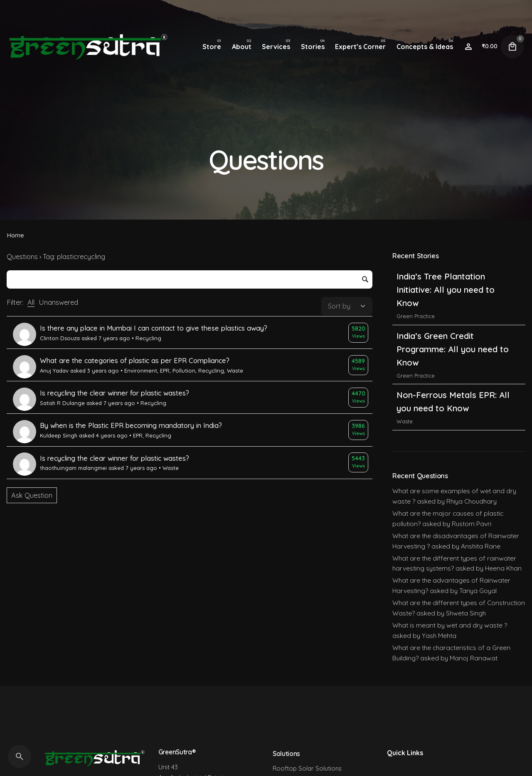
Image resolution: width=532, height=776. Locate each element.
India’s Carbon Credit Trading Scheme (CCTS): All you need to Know (454, 276)
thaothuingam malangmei (73, 468)
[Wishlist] (468, 47)
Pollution (184, 371)
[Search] (20, 756)
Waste (235, 371)
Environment (141, 371)
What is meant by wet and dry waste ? (450, 625)
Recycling (148, 338)
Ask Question (32, 495)
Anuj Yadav (54, 371)
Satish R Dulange (62, 403)
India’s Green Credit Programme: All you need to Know (453, 395)
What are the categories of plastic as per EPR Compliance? (135, 361)
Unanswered (58, 302)
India (403, 303)
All (31, 302)
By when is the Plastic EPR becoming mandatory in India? (131, 425)
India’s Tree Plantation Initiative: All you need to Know (446, 335)
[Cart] (512, 47)
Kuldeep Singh (59, 435)
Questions (22, 257)
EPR (165, 371)
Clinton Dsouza (60, 338)
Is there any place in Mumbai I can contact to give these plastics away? (154, 328)
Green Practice (416, 362)
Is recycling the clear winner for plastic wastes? (115, 393)
